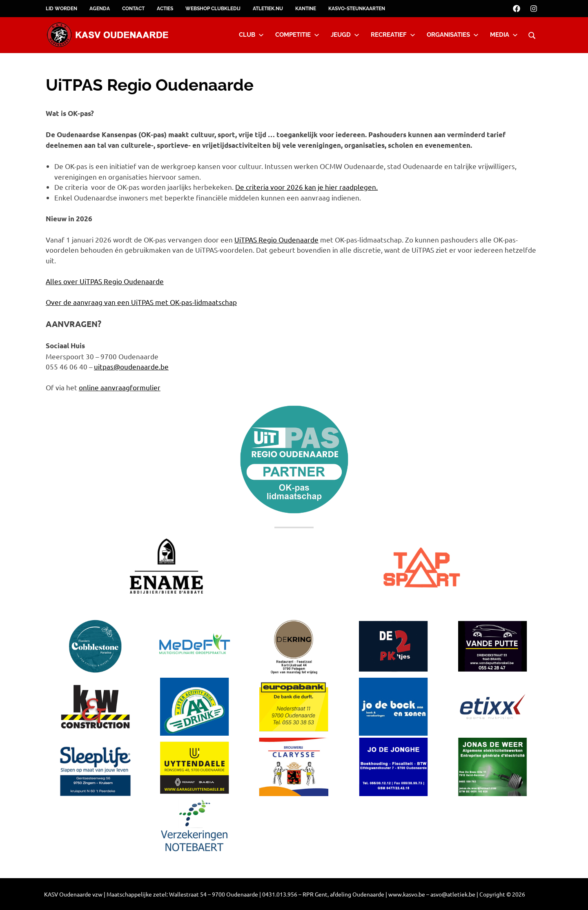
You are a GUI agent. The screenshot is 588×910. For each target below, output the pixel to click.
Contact (133, 9)
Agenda (100, 9)
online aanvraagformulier (120, 387)
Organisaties (453, 35)
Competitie (297, 35)
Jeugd (345, 35)
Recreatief (393, 35)
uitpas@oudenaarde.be (131, 366)
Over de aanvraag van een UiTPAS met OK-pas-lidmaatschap (141, 302)
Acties (165, 9)
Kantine (306, 9)
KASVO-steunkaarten (357, 9)
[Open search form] (532, 34)
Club (251, 35)
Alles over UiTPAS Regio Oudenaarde (105, 281)
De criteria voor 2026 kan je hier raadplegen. (306, 187)
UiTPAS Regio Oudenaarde (276, 239)
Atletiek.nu (268, 9)
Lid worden (61, 9)
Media (504, 35)
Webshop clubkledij (213, 9)
